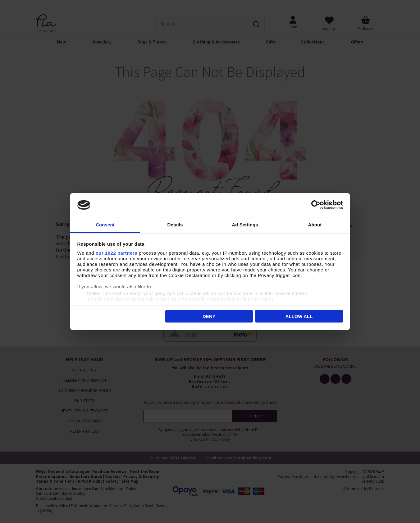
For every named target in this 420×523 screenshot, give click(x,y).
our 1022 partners (116, 253)
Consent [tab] (105, 224)
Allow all (299, 316)
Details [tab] (175, 224)
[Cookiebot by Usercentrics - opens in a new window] (316, 205)
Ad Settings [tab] (245, 224)
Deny (209, 316)
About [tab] (315, 224)
